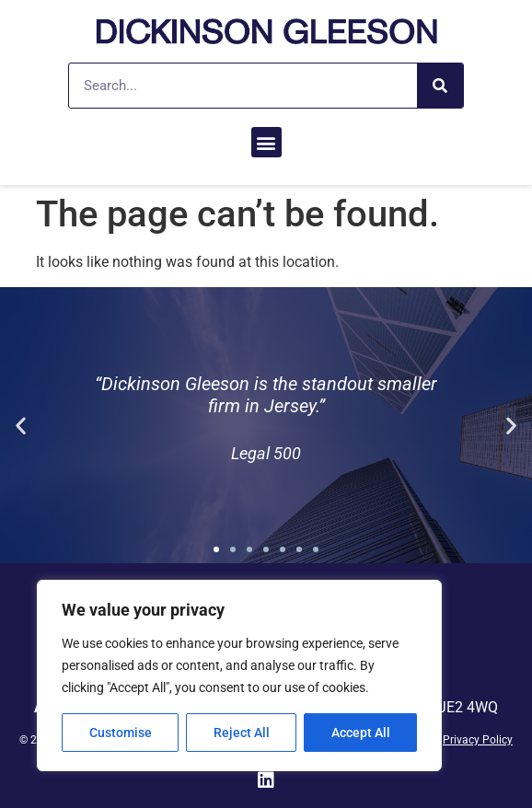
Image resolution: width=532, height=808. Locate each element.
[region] (239, 675)
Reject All (242, 733)
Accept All (361, 733)
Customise (121, 733)
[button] (266, 142)
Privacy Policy (478, 740)
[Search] (440, 86)
